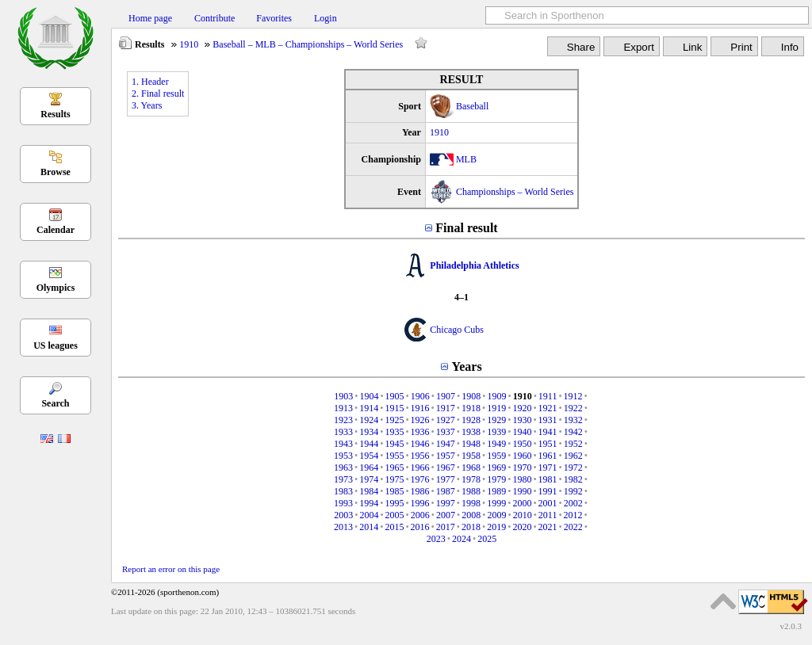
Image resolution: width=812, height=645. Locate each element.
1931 (548, 420)
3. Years (147, 105)
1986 (420, 491)
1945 (394, 444)
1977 (446, 479)
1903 (343, 396)
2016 (420, 527)
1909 (496, 396)
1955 (394, 456)
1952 (573, 444)
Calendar (56, 230)
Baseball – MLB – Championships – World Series (308, 44)
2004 (369, 515)
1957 (446, 456)
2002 (573, 503)
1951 (548, 444)
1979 (496, 479)
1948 (471, 444)
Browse (56, 172)
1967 (446, 468)
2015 (394, 527)
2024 (462, 539)
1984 (369, 491)
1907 (446, 396)
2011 (548, 515)
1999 (496, 503)
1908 (471, 396)
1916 (420, 408)
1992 (573, 491)
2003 (343, 515)
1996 (420, 503)
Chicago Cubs (457, 330)
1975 (394, 479)
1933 (343, 432)
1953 (343, 456)
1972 (573, 468)
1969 (496, 468)
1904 (369, 396)
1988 (471, 491)
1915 (394, 408)
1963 (343, 468)
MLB (466, 159)
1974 (369, 479)
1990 (522, 491)
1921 (548, 408)
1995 (394, 503)
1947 (446, 444)
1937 (446, 432)
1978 (471, 479)
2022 (573, 527)
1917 (446, 408)
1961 (548, 456)
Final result (466, 228)
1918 (471, 408)
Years (466, 366)
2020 (522, 527)
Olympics (56, 288)
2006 (420, 515)
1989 (496, 491)
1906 (420, 396)
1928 (471, 420)
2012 (573, 515)
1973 (343, 479)
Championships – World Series (515, 192)
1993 (343, 503)
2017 (446, 527)
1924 (369, 420)
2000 (522, 503)
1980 (522, 479)
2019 (496, 527)
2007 (446, 515)
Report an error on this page (171, 569)
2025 (487, 539)
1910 (189, 44)
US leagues (56, 345)
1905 (395, 396)
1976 (420, 479)
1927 (446, 420)
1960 (522, 456)
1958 (471, 456)
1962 (573, 456)
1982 (573, 479)
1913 (343, 408)
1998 (471, 503)
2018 (471, 527)
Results (55, 114)
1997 (446, 503)
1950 (522, 444)
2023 (436, 539)
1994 (369, 503)
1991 (548, 491)
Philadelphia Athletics (474, 265)
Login (326, 18)
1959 (496, 456)
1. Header (150, 82)
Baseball (472, 106)
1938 (471, 432)
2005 (395, 515)
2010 (523, 515)
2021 (548, 527)
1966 (420, 468)
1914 (369, 408)
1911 (548, 396)
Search (55, 403)
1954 (369, 456)
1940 (522, 432)
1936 (420, 432)
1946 (420, 444)
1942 (573, 432)
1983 (343, 491)
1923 (343, 420)
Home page (150, 18)
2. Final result (158, 94)
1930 (522, 420)
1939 (496, 432)
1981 (548, 479)
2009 (496, 515)
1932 (573, 420)
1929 (496, 420)
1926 (420, 420)
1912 (573, 396)
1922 (573, 408)
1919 (496, 408)
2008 (471, 515)
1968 (471, 468)
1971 (548, 468)
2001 (548, 503)
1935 (394, 432)
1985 (394, 491)
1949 (496, 444)
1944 (369, 444)
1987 (446, 491)
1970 (522, 468)
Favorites (274, 18)
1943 (343, 444)
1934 (369, 432)
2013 (343, 527)
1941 (548, 432)
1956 (420, 456)
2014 (369, 527)
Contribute (214, 18)
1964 (369, 468)
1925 (394, 420)
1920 (522, 408)
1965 (394, 468)
